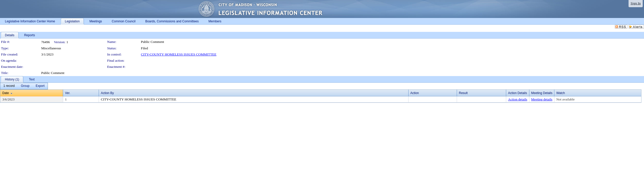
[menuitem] (9, 86)
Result (463, 93)
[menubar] (24, 86)
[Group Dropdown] (25, 86)
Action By (107, 93)
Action (415, 93)
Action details (518, 99)
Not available (565, 99)
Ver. (68, 93)
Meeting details (542, 99)
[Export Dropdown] (40, 86)
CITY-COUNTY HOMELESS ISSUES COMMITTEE (179, 54)
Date (6, 93)
